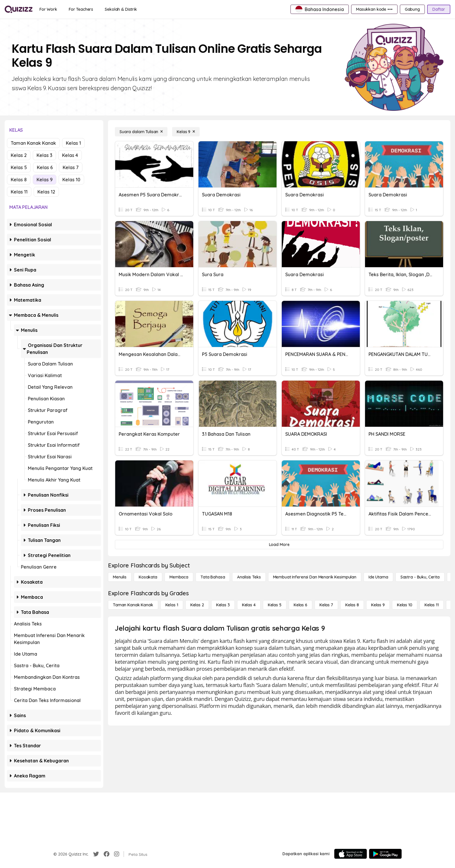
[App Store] (351, 854)
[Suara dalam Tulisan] (141, 132)
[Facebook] (106, 854)
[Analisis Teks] (249, 577)
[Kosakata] (148, 577)
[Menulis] (120, 577)
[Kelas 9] (186, 132)
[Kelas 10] (405, 605)
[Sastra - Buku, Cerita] (420, 577)
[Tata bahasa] (213, 577)
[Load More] (279, 545)
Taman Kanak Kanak (33, 143)
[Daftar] (439, 9)
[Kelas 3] (223, 605)
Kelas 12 (46, 192)
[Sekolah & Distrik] (121, 9)
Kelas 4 (70, 155)
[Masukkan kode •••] (374, 9)
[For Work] (48, 9)
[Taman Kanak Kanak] (133, 605)
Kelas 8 (19, 180)
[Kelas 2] (197, 605)
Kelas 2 (19, 155)
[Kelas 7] (326, 605)
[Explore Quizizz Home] (19, 9)
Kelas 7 (71, 167)
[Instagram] (117, 854)
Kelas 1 (73, 143)
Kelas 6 (45, 167)
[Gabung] (412, 9)
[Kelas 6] (300, 605)
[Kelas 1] (172, 605)
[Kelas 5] (275, 605)
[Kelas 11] (432, 605)
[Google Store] (385, 854)
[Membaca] (179, 577)
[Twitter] (96, 854)
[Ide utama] (378, 577)
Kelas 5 (19, 167)
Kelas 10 (71, 180)
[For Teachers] (81, 9)
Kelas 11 (19, 192)
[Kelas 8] (352, 605)
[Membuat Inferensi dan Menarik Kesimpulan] (315, 577)
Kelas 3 (44, 155)
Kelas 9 (45, 180)
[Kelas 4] (249, 605)
